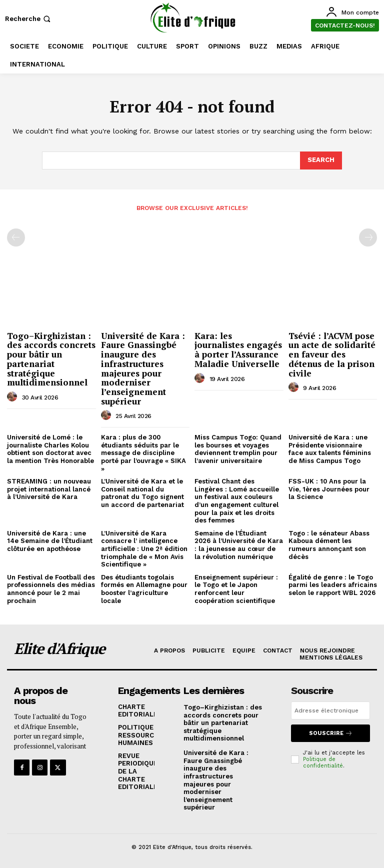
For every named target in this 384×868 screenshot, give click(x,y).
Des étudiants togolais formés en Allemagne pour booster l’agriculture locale (144, 589)
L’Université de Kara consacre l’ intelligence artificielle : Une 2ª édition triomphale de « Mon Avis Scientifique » (144, 549)
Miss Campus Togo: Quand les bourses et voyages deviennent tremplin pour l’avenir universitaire (238, 449)
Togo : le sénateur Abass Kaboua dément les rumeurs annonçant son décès (329, 545)
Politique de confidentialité (323, 762)
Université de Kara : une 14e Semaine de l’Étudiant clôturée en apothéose (50, 541)
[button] (29, 19)
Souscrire (331, 733)
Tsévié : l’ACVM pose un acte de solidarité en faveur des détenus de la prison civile (332, 354)
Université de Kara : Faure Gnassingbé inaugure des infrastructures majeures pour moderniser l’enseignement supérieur (143, 368)
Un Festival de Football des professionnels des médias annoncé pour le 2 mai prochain (51, 589)
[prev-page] (16, 237)
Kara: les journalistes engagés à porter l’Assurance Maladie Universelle (238, 350)
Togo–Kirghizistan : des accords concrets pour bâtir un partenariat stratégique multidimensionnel (51, 359)
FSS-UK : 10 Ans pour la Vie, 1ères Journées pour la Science (329, 489)
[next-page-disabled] (368, 237)
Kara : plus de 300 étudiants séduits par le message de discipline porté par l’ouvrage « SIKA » (143, 453)
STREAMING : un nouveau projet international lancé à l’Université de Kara (49, 489)
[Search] (321, 160)
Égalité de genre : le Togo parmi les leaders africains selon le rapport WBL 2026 (333, 585)
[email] (330, 710)
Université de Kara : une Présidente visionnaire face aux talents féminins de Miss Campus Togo (330, 449)
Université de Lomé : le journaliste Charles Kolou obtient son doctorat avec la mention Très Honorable (50, 449)
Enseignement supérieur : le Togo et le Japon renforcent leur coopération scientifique (236, 589)
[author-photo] (13, 397)
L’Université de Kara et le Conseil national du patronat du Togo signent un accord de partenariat (142, 493)
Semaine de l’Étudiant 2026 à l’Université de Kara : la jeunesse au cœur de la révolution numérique (239, 545)
